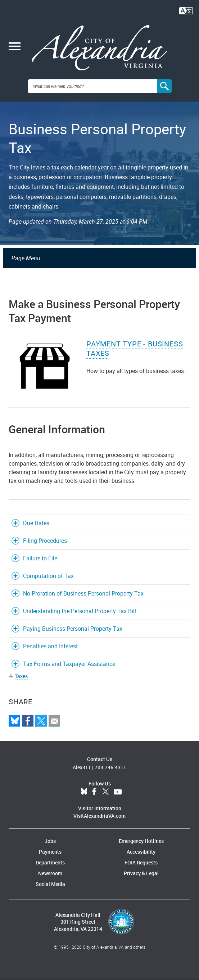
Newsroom (50, 873)
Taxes (21, 676)
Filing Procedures (45, 541)
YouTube (118, 792)
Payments (50, 852)
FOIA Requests (141, 862)
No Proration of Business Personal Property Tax (83, 593)
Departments (50, 862)
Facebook (94, 792)
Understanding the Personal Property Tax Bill (80, 611)
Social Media (50, 884)
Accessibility (141, 852)
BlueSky (84, 792)
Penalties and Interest (50, 646)
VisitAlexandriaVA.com (99, 816)
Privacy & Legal (141, 873)
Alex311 (82, 767)
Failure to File (40, 558)
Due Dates (36, 523)
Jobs (50, 841)
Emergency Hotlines (141, 841)
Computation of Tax (48, 576)
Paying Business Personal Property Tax (73, 629)
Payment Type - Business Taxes (135, 348)
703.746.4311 (110, 767)
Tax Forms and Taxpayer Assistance (69, 664)
